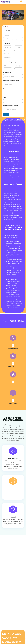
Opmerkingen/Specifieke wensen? (11, 81)
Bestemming (6, 54)
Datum (4, 50)
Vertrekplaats (7, 35)
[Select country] (4, 109)
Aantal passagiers (7, 72)
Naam (5, 89)
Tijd (15, 50)
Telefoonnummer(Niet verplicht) (11, 106)
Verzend (6, 114)
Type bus (5, 27)
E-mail (5, 97)
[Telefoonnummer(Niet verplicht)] (13, 109)
